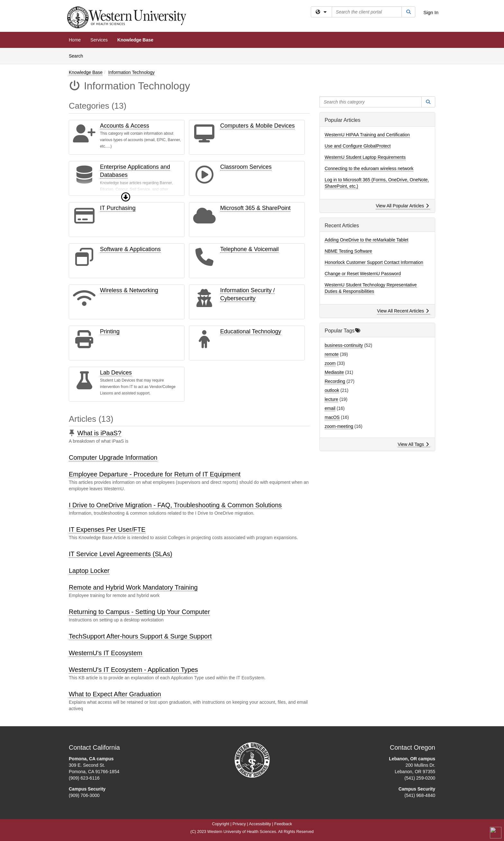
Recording (335, 381)
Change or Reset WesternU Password (363, 274)
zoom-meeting (339, 426)
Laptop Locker (89, 571)
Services (99, 40)
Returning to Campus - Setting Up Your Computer (139, 612)
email (330, 408)
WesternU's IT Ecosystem (106, 653)
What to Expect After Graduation (115, 694)
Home (75, 40)
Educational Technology (251, 331)
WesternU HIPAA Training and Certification (367, 135)
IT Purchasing (118, 208)
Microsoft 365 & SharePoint (255, 208)
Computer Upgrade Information (113, 457)
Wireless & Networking (129, 290)
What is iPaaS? (99, 433)
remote (332, 354)
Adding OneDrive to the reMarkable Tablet (366, 240)
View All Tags (413, 444)
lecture (331, 399)
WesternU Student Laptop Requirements (365, 157)
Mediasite (334, 372)
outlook (332, 390)
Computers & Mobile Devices (257, 126)
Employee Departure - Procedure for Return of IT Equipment (155, 474)
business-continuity (344, 345)
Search (78, 55)
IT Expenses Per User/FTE (107, 529)
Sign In (431, 12)
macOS (332, 417)
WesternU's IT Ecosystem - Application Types (133, 670)
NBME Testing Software (348, 251)
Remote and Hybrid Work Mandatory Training (133, 587)
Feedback (283, 824)
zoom (330, 363)
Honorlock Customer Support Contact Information (374, 262)
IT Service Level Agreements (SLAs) (121, 554)
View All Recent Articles (403, 311)
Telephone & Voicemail (249, 249)
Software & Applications (130, 249)
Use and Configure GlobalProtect (358, 146)
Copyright (221, 824)
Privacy (239, 824)
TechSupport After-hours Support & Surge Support (140, 636)
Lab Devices (116, 373)
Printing (110, 331)
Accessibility (260, 824)
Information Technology (132, 72)
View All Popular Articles (402, 206)
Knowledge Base (135, 40)
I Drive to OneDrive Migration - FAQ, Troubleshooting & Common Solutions (175, 505)
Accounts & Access (125, 126)
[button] (126, 197)
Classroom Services (246, 167)
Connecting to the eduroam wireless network (369, 168)
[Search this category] (371, 102)
